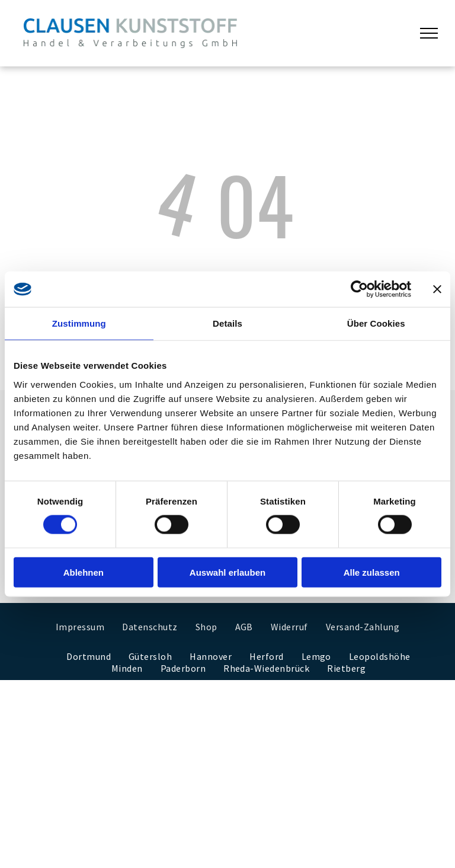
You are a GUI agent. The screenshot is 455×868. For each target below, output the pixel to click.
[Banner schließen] (437, 289)
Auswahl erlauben (227, 572)
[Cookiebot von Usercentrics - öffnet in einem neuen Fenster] (359, 289)
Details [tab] (227, 323)
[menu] (429, 33)
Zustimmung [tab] (79, 323)
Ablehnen (84, 572)
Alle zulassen (372, 572)
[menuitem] (80, 627)
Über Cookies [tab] (376, 323)
